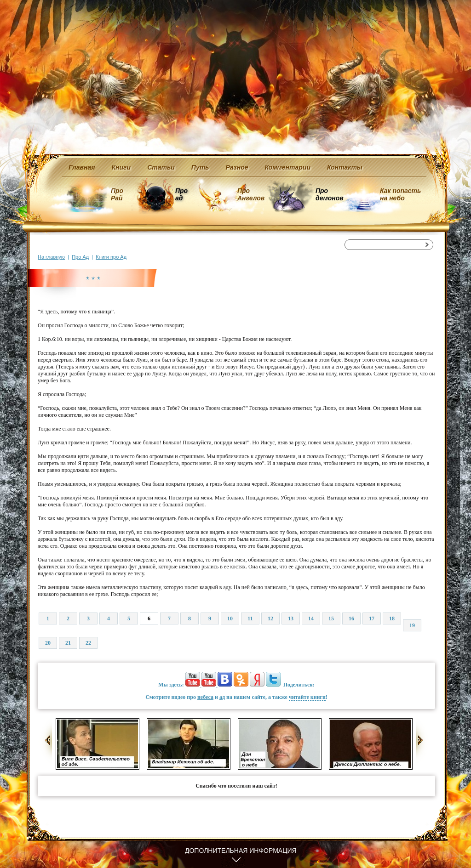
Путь (200, 167)
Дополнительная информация (241, 851)
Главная (82, 167)
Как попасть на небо (400, 194)
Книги (121, 167)
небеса (205, 697)
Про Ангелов (251, 194)
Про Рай (117, 194)
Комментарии (288, 167)
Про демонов (329, 194)
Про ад (181, 194)
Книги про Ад (111, 257)
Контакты (345, 167)
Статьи (161, 167)
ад (222, 697)
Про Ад (80, 257)
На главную (51, 257)
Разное (237, 167)
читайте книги (307, 697)
